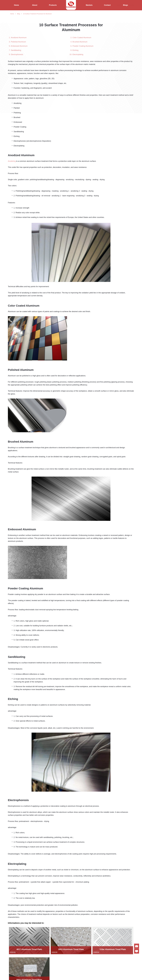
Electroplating (78, 54)
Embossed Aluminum (19, 46)
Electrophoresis (17, 54)
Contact (107, 5)
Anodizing (12, 161)
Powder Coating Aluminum (83, 46)
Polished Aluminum (18, 42)
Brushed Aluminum (80, 42)
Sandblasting (16, 50)
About (35, 5)
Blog (19, 14)
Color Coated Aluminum (82, 38)
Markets (89, 5)
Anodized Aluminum (19, 38)
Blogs (126, 5)
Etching (75, 50)
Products (53, 5)
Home (16, 5)
